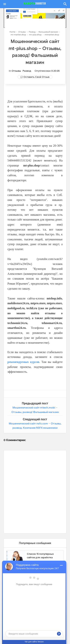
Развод (27, 71)
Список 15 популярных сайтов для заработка (40, 556)
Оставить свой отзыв (36, 77)
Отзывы (16, 71)
